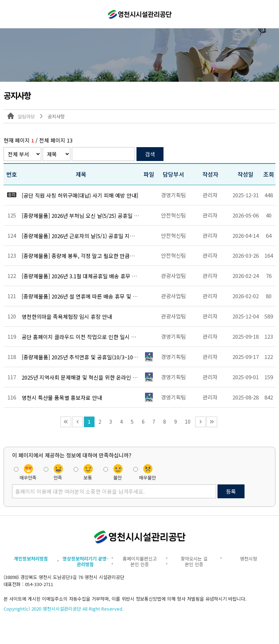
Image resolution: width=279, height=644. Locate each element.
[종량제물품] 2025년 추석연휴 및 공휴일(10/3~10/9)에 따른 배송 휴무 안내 (81, 357)
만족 (58, 477)
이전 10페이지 (77, 422)
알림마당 (26, 116)
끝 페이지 (212, 422)
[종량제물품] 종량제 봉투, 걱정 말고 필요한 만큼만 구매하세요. (81, 256)
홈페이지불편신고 (140, 559)
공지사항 (56, 116)
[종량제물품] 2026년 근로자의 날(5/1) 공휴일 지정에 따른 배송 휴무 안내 (81, 236)
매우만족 (28, 477)
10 (188, 422)
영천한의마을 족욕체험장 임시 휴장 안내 (67, 317)
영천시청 (248, 559)
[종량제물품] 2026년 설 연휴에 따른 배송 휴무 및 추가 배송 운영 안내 (81, 296)
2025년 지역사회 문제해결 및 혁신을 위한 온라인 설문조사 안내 (81, 377)
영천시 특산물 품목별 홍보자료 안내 (62, 398)
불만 (118, 477)
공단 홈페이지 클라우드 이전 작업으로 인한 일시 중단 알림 (81, 337)
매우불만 (147, 477)
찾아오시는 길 (194, 559)
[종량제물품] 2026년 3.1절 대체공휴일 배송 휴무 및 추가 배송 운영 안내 (81, 276)
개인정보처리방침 (31, 559)
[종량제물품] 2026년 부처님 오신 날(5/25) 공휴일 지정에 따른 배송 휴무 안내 (81, 216)
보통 (88, 477)
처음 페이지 (66, 422)
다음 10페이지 (200, 422)
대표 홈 (11, 116)
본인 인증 (140, 564)
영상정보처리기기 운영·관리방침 (85, 561)
